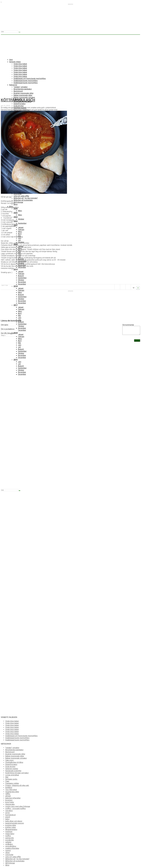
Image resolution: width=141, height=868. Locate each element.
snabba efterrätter (12, 848)
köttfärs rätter (11, 827)
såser (7, 853)
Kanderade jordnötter (13, 771)
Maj (19, 316)
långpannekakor (11, 830)
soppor (8, 851)
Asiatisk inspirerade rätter (15, 754)
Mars (20, 211)
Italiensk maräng (12, 769)
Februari (21, 230)
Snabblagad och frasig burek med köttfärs (21, 736)
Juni (20, 238)
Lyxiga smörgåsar (12, 775)
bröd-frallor (10, 802)
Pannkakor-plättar (12, 783)
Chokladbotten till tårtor (14, 762)
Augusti (21, 276)
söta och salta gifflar (21, 196)
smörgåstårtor (11, 846)
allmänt (8, 796)
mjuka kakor (10, 834)
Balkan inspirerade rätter (15, 756)
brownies (9, 800)
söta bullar (18, 194)
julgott (8, 817)
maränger (9, 832)
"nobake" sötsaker (12, 748)
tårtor (16, 204)
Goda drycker (10, 767)
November (22, 282)
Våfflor (8, 794)
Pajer (7, 781)
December (22, 267)
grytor (5, 285)
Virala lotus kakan (12, 721)
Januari (21, 227)
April (20, 234)
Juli (19, 240)
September (22, 223)
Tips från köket (11, 790)
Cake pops (9, 760)
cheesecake (10, 804)
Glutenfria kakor (11, 764)
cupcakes (9, 811)
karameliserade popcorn (15, 823)
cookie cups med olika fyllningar (18, 806)
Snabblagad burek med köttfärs (17, 738)
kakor (7, 819)
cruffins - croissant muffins (15, 809)
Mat (7, 777)
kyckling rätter (11, 825)
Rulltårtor (9, 788)
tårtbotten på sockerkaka (23, 200)
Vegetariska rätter (12, 792)
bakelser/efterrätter (13, 798)
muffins (8, 836)
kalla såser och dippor (14, 821)
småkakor (9, 844)
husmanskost (10, 815)
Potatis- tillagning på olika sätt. (17, 785)
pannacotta (9, 838)
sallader (8, 842)
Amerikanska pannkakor (14, 750)
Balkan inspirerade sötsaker (16, 758)
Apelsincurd (10, 752)
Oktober (21, 219)
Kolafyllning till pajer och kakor (17, 773)
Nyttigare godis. (11, 779)
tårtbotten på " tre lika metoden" (26, 198)
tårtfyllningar (18, 202)
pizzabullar (10, 840)
